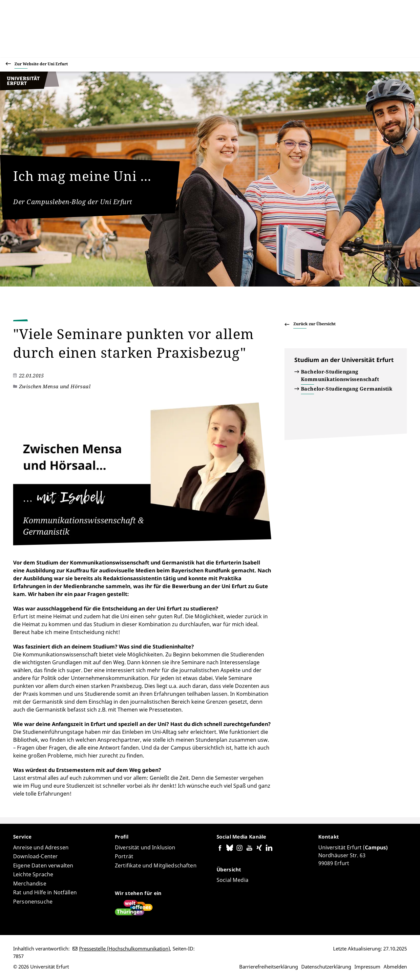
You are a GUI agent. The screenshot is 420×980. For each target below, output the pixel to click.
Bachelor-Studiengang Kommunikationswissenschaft (340, 375)
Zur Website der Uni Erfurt (41, 65)
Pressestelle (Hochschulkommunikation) (125, 948)
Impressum (367, 967)
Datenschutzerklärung (326, 967)
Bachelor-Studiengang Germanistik (347, 389)
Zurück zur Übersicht (315, 324)
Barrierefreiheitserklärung (269, 967)
